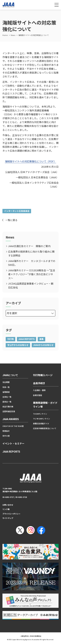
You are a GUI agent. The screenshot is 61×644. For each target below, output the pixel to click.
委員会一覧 (7, 402)
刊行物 (10, 339)
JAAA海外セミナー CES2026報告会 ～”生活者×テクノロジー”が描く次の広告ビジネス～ (32, 274)
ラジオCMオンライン (41, 419)
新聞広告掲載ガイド (41, 423)
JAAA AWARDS (11, 419)
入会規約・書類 (39, 390)
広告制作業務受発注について (45, 428)
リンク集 (6, 509)
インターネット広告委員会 (17, 211)
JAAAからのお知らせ (43, 345)
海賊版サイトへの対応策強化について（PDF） (30, 161)
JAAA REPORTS (26, 339)
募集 (41, 339)
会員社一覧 (7, 397)
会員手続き (39, 383)
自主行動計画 (8, 406)
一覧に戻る (11, 220)
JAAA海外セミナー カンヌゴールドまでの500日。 (32, 263)
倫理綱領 (6, 392)
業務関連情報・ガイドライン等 (45, 405)
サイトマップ (8, 518)
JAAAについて (10, 375)
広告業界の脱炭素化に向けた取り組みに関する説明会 (31, 253)
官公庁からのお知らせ (18, 345)
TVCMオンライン (40, 414)
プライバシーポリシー (11, 514)
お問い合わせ (8, 505)
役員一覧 (6, 387)
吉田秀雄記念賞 (9, 411)
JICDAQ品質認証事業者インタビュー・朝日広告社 (31, 285)
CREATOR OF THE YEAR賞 (13, 426)
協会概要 (6, 382)
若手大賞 (6, 436)
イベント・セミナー (13, 443)
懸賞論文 (6, 431)
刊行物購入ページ (43, 375)
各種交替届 (37, 395)
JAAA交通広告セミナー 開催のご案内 (29, 246)
